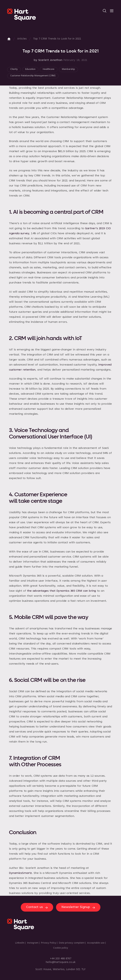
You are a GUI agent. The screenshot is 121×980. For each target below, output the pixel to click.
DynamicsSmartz (20, 873)
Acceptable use (96, 943)
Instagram (33, 943)
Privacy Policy (49, 943)
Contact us (37, 908)
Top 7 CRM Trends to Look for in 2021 (57, 39)
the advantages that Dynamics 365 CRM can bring (61, 591)
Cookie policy (61, 948)
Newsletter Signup (78, 908)
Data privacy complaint (72, 943)
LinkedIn (20, 943)
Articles (22, 39)
